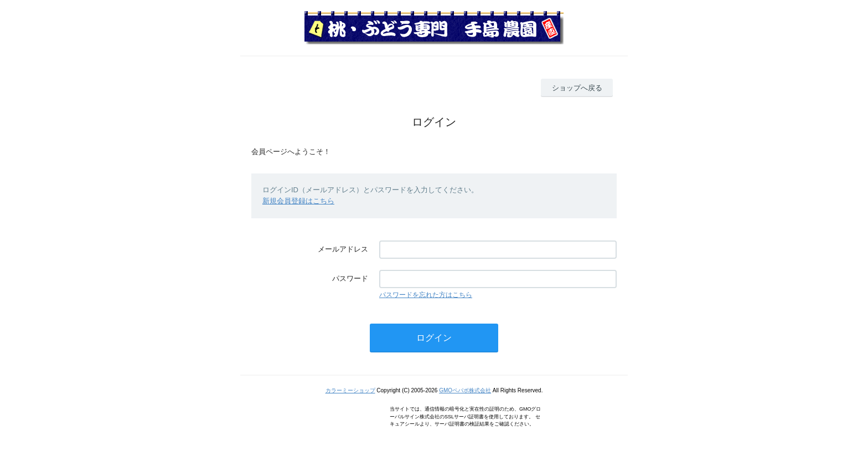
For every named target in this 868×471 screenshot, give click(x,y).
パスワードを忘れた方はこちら (426, 295)
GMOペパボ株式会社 (465, 390)
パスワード (350, 278)
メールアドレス (343, 249)
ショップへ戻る (577, 88)
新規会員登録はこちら (298, 201)
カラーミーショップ (350, 390)
